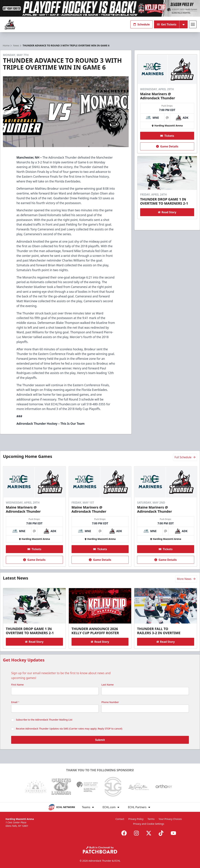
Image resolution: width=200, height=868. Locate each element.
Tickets (167, 136)
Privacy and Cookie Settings (149, 824)
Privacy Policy (136, 819)
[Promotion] (100, 8)
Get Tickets (167, 24)
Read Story (167, 212)
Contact (120, 819)
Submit (100, 740)
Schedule (142, 24)
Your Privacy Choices (170, 819)
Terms (151, 819)
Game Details (167, 146)
